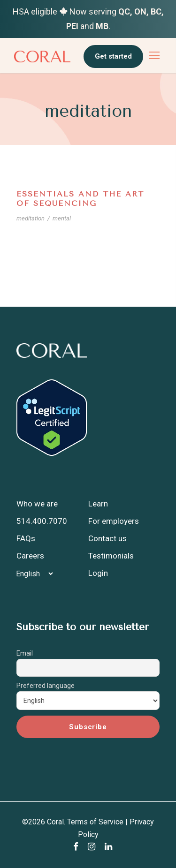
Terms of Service (95, 822)
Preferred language (46, 686)
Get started (113, 56)
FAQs (26, 538)
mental (62, 218)
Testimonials (111, 556)
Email (25, 653)
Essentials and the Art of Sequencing (80, 198)
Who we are (37, 504)
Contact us (107, 538)
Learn (98, 504)
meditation (31, 218)
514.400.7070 (42, 521)
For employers (114, 521)
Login (98, 573)
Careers (30, 556)
